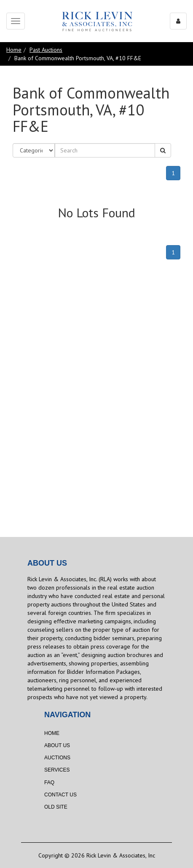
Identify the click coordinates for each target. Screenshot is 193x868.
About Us (57, 745)
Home (14, 50)
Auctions (57, 758)
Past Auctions (46, 50)
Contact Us (60, 795)
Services (57, 770)
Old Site (56, 807)
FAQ (49, 783)
